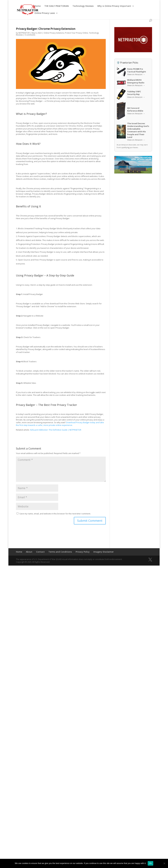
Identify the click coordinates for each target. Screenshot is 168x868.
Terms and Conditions (60, 552)
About (29, 552)
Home (38, 6)
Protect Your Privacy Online (76, 33)
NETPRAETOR (24, 33)
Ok (150, 863)
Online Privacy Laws (45, 13)
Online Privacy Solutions (54, 33)
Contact (40, 552)
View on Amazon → (136, 74)
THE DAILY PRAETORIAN (57, 6)
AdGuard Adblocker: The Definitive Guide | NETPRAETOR (56, 430)
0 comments (30, 35)
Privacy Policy (83, 552)
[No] (164, 863)
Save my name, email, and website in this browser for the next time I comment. (55, 514)
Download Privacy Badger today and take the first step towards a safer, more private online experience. (60, 424)
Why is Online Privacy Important (114, 6)
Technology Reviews (83, 6)
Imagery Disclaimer (104, 552)
